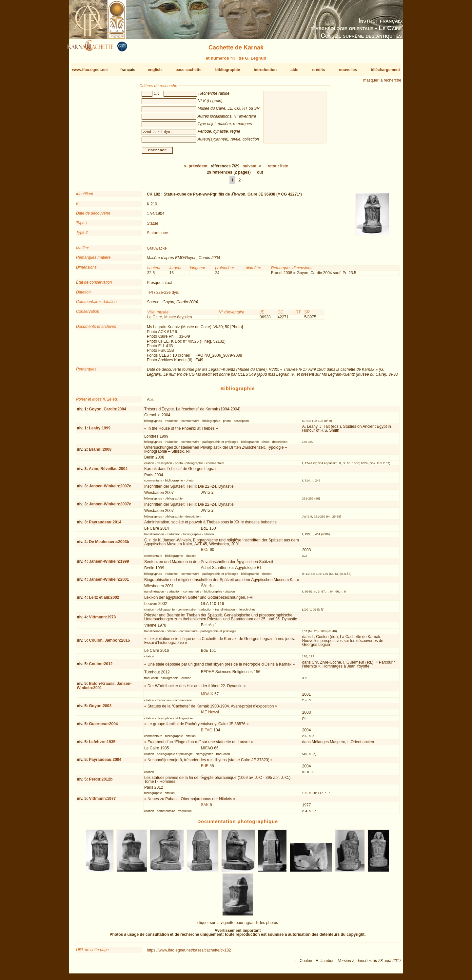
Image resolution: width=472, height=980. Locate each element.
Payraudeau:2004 (105, 762)
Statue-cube (157, 236)
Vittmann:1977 (102, 801)
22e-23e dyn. (168, 295)
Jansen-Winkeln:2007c (110, 489)
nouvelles (348, 70)
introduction (265, 70)
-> (252, 169)
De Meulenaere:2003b (109, 544)
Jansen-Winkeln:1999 (109, 564)
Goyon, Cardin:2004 (107, 411)
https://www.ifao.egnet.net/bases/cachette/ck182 (189, 953)
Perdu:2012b (101, 782)
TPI (150, 295)
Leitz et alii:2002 (104, 600)
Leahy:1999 (99, 431)
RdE (205, 768)
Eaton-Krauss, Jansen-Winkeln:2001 (104, 688)
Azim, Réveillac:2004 (108, 471)
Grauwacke (157, 251)
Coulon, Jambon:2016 (109, 643)
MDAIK (207, 697)
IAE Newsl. (211, 715)
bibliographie (228, 70)
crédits (318, 70)
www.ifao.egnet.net (90, 70)
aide (294, 70)
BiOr (205, 552)
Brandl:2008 (100, 452)
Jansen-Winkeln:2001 (109, 582)
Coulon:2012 (101, 667)
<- (196, 169)
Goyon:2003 (100, 708)
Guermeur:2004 (103, 726)
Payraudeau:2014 (105, 525)
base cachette (188, 70)
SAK (205, 807)
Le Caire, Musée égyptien (170, 320)
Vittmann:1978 (102, 620)
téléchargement (385, 70)
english (155, 70)
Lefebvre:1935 (102, 744)
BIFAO (207, 733)
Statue (153, 226)
